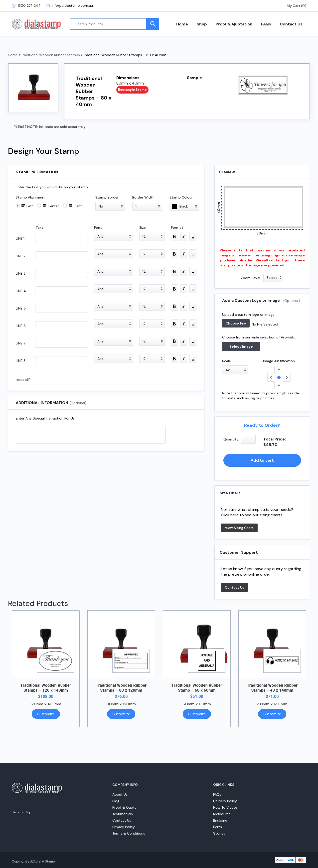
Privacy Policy (124, 827)
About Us (120, 794)
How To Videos (225, 807)
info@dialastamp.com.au (69, 6)
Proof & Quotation (234, 24)
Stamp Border (107, 197)
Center (53, 206)
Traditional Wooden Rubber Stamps (50, 55)
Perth (218, 827)
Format (177, 227)
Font (98, 227)
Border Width (143, 197)
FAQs (266, 24)
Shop (202, 24)
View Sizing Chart (239, 528)
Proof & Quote (124, 807)
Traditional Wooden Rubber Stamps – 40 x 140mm (272, 688)
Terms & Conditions (129, 833)
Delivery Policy (225, 801)
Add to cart (262, 460)
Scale (227, 361)
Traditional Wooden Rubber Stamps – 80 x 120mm (121, 688)
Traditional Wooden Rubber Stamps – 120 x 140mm (46, 688)
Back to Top (22, 812)
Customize (46, 714)
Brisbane (220, 820)
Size (143, 227)
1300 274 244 (26, 6)
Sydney (219, 833)
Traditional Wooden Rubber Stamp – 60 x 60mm (197, 688)
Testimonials (123, 814)
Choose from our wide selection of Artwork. (258, 337)
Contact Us (291, 24)
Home (182, 24)
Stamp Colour (181, 197)
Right (78, 206)
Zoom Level (250, 278)
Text (39, 227)
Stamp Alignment (30, 197)
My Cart (294, 6)
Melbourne (222, 814)
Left (30, 206)
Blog (116, 801)
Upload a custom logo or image (248, 315)
